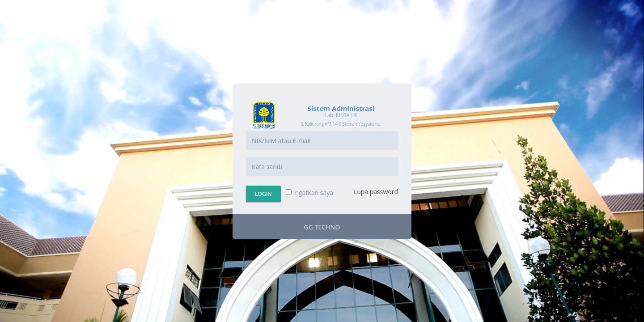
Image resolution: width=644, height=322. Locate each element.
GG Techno (322, 227)
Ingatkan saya (309, 193)
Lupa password (376, 192)
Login (263, 194)
